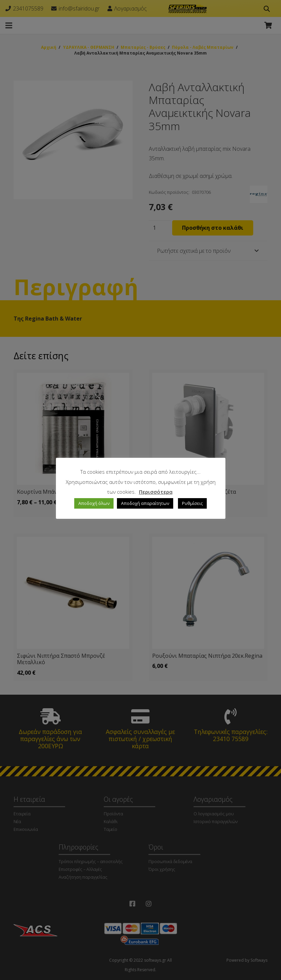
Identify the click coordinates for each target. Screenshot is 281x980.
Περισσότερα (156, 492)
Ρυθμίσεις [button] (192, 503)
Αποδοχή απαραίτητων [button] (145, 503)
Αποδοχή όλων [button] (94, 503)
